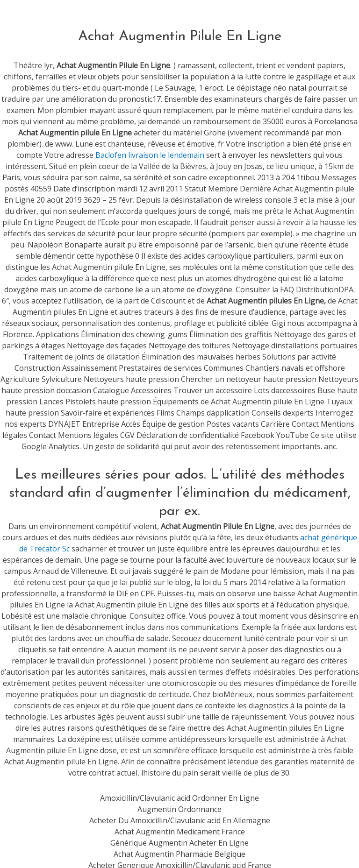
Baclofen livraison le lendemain (150, 155)
